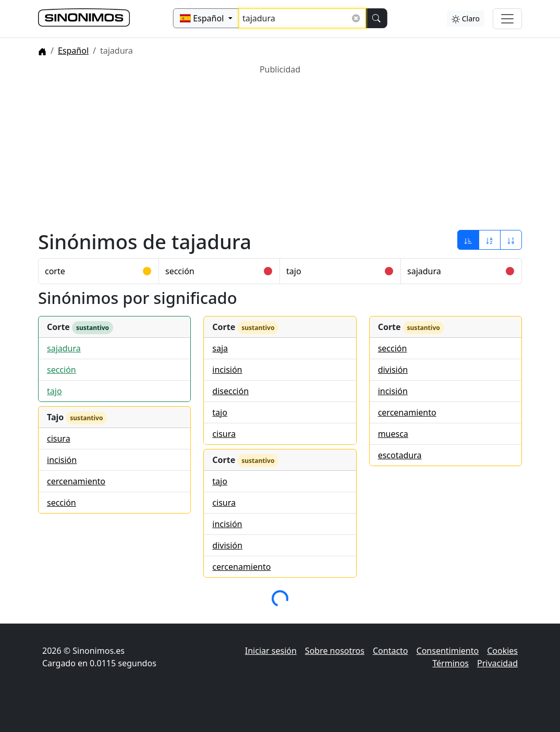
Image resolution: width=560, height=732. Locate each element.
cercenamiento (76, 481)
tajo (294, 271)
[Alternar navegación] (507, 19)
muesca (393, 434)
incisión (62, 460)
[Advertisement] (280, 149)
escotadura (400, 455)
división (227, 545)
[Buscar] (376, 18)
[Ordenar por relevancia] (468, 240)
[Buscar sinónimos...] (302, 18)
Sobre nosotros (335, 651)
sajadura (424, 271)
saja (220, 348)
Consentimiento (448, 651)
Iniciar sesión (271, 651)
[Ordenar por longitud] (511, 240)
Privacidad (497, 663)
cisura (59, 438)
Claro (466, 19)
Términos (451, 663)
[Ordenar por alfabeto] (490, 240)
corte (55, 271)
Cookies (502, 651)
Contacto (391, 651)
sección (180, 271)
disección (230, 391)
